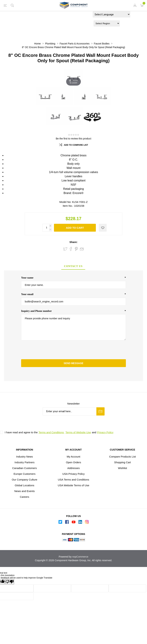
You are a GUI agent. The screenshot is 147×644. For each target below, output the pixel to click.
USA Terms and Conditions (74, 480)
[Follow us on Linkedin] (80, 523)
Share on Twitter (65, 249)
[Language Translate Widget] (111, 14)
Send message (74, 363)
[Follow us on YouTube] (73, 523)
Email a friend (82, 249)
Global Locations (25, 485)
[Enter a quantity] (48, 228)
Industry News (25, 457)
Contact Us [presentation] (73, 266)
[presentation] (73, 350)
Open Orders (74, 462)
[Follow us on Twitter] (60, 523)
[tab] (73, 266)
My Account (73, 457)
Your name (27, 278)
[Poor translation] (10, 582)
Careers (25, 497)
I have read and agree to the (21, 432)
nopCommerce (80, 557)
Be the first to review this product (73, 139)
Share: (74, 242)
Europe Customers (25, 474)
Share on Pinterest (76, 249)
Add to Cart (75, 228)
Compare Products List (122, 457)
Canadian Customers (25, 468)
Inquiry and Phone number (36, 311)
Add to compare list (76, 145)
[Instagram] (87, 523)
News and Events (25, 491)
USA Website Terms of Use (73, 485)
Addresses (74, 468)
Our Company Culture (24, 480)
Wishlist (123, 468)
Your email (27, 294)
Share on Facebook (71, 249)
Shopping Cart (123, 462)
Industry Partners (24, 462)
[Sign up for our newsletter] (69, 411)
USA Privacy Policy (73, 474)
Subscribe (100, 411)
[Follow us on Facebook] (67, 523)
